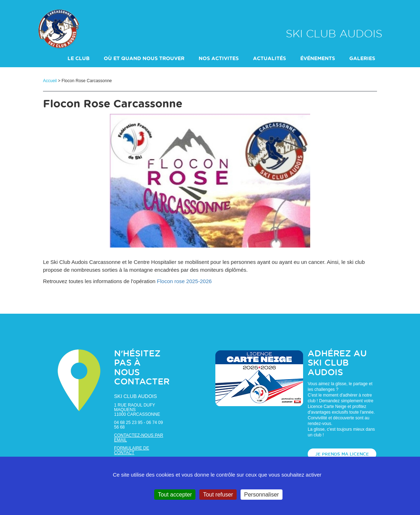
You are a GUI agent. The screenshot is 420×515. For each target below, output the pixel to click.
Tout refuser (218, 495)
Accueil (50, 81)
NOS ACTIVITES (219, 59)
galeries (362, 59)
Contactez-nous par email (139, 438)
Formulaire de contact (132, 450)
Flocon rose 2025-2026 (184, 281)
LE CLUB (79, 59)
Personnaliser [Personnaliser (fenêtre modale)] (262, 495)
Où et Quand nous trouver (144, 59)
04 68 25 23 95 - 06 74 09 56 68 (138, 425)
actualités (270, 59)
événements (318, 59)
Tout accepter (175, 495)
